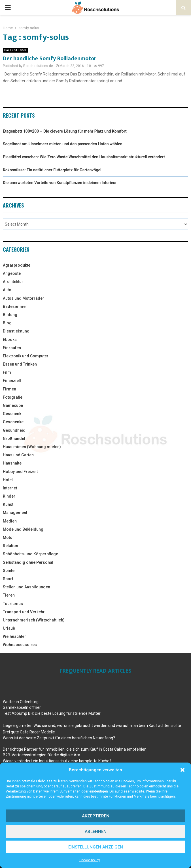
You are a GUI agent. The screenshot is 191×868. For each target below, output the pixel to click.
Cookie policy (90, 860)
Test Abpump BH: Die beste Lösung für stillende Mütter (52, 713)
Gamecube (13, 405)
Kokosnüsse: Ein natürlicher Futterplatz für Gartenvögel (52, 170)
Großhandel (14, 439)
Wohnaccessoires (20, 645)
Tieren (9, 595)
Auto (7, 290)
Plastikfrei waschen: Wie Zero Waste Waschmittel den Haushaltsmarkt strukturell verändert (84, 157)
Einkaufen (12, 348)
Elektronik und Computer (26, 356)
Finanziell (12, 381)
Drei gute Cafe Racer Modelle (29, 732)
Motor (9, 537)
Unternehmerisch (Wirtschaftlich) (34, 620)
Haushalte (12, 463)
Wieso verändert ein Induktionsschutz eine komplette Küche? (57, 761)
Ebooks (10, 340)
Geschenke (13, 422)
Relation (10, 546)
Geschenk (12, 414)
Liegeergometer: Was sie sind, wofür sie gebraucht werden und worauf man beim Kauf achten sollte (92, 726)
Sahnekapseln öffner (22, 707)
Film (7, 372)
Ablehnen (96, 832)
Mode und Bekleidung (23, 529)
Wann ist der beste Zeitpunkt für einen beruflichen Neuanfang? (59, 738)
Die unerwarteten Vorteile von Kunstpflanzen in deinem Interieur (60, 183)
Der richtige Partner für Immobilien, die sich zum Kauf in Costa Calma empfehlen (75, 749)
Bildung (10, 315)
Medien (10, 521)
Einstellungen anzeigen (96, 847)
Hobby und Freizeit (20, 472)
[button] (182, 770)
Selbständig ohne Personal (28, 562)
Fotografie (13, 397)
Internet (10, 488)
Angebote (12, 273)
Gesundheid (14, 430)
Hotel (8, 480)
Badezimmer (15, 306)
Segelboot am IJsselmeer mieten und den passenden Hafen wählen (63, 144)
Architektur (13, 282)
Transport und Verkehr (24, 612)
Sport (8, 579)
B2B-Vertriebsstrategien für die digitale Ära (42, 755)
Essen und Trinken (20, 364)
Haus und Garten (15, 50)
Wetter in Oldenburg (21, 702)
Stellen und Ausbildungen (26, 587)
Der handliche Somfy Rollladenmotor (50, 59)
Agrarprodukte (17, 265)
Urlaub (9, 628)
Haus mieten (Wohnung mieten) (32, 447)
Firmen (9, 389)
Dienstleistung (16, 331)
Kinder (9, 496)
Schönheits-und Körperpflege (30, 554)
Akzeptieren (96, 816)
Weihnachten (15, 636)
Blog (7, 323)
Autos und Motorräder (24, 298)
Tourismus (13, 604)
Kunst (8, 504)
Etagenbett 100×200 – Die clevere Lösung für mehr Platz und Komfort (65, 131)
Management (15, 513)
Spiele (9, 571)
